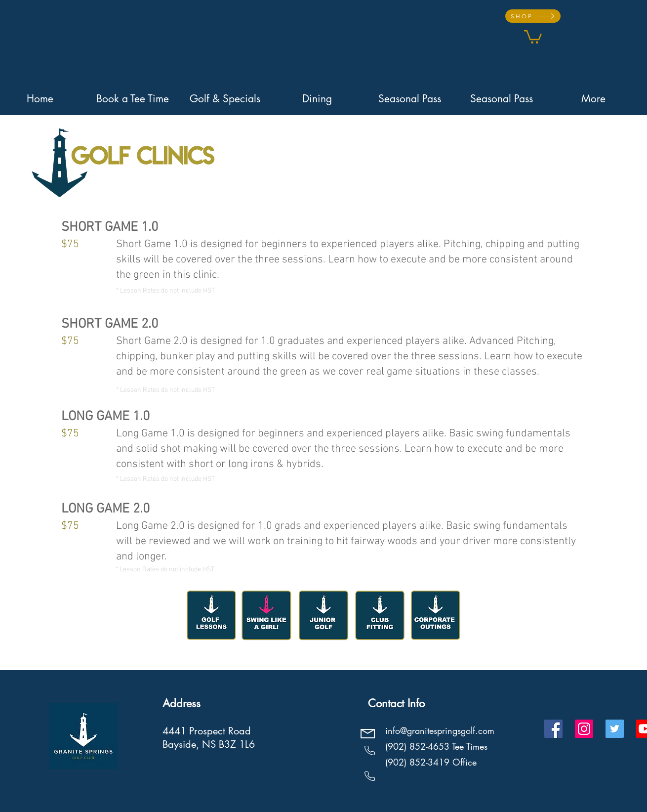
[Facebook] (553, 729)
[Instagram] (584, 729)
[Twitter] (615, 729)
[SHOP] (533, 16)
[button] (533, 36)
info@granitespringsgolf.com (440, 730)
